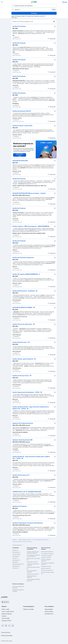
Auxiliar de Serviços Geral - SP (22, 376)
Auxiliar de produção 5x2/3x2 (22, 111)
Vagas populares (49, 609)
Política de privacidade (7, 636)
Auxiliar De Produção (19, 26)
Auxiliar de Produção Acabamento (23, 258)
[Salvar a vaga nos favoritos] (55, 26)
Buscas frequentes (18, 545)
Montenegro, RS (16, 560)
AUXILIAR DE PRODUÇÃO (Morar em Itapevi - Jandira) (29, 193)
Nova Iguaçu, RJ (16, 566)
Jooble (10, 641)
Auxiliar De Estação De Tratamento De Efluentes (28, 523)
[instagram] (6, 626)
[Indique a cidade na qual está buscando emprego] (34, 10)
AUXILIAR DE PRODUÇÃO (20, 161)
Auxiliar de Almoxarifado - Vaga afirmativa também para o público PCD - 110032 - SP (31, 408)
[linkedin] (13, 626)
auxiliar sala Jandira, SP (32, 562)
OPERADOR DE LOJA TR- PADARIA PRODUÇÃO (27, 492)
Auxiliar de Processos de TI (21, 475)
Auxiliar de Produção (19, 60)
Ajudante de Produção (20, 506)
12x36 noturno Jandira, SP (47, 570)
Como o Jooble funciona (8, 612)
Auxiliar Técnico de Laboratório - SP (24, 324)
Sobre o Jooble (5, 609)
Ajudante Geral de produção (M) (22, 440)
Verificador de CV (49, 614)
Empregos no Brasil (6, 621)
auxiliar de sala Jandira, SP (33, 574)
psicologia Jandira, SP (46, 566)
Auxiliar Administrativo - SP (21, 342)
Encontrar (34, 13)
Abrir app (65, 2)
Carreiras (4, 616)
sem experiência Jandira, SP (47, 554)
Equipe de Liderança (7, 614)
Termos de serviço (6, 632)
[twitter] (9, 626)
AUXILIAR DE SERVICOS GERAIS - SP (24, 308)
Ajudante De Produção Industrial (23, 423)
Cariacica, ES (15, 568)
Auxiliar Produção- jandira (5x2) (22, 126)
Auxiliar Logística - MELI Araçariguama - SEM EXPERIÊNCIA (31, 226)
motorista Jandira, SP (46, 558)
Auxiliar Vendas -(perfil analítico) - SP (24, 359)
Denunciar (52, 39)
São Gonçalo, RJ (16, 552)
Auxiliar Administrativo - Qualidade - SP (25, 291)
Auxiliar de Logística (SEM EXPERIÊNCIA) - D (26, 274)
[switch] (54, 21)
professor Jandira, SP (46, 568)
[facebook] (3, 626)
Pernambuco (15, 562)
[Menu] (2, 2)
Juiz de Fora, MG (16, 554)
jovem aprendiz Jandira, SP (47, 552)
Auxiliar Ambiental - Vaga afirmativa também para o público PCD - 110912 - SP (31, 457)
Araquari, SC (15, 550)
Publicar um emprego (28, 609)
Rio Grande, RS (16, 556)
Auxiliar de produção (19, 93)
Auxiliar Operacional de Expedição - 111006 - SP (27, 392)
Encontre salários (49, 612)
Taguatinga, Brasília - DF (18, 564)
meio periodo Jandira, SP (47, 556)
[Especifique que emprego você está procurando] (34, 6)
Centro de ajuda (6, 618)
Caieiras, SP (15, 558)
